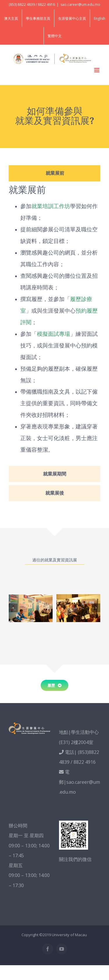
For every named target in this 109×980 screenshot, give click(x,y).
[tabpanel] (54, 325)
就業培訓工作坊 (51, 206)
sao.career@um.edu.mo (80, 4)
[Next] (96, 608)
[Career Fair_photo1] (78, 608)
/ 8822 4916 (45, 4)
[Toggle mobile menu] (97, 70)
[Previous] (13, 608)
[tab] (54, 173)
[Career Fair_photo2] (31, 608)
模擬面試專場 (53, 334)
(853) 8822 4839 (22, 4)
